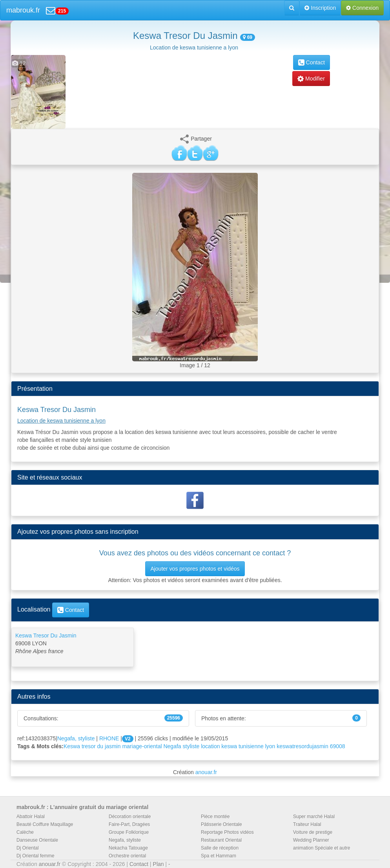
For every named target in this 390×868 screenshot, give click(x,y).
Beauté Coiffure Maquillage (45, 824)
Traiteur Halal (307, 824)
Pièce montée (215, 817)
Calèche (25, 832)
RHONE (109, 738)
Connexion (362, 8)
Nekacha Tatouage (128, 848)
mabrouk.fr (23, 10)
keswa (229, 746)
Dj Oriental (28, 848)
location (210, 746)
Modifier (311, 79)
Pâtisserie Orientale (221, 824)
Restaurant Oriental (221, 840)
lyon (270, 746)
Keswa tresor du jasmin (92, 746)
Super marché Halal (314, 817)
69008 (338, 746)
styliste (191, 746)
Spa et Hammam (219, 856)
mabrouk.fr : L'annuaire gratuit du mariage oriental (82, 807)
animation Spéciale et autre (322, 848)
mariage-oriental (142, 746)
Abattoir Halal (31, 817)
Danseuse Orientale (37, 840)
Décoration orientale (130, 817)
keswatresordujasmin (303, 746)
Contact (312, 62)
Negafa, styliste (76, 738)
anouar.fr (206, 772)
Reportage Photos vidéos (227, 832)
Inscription (320, 8)
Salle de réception (220, 848)
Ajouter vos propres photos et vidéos (195, 569)
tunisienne (251, 746)
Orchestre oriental (127, 856)
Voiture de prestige (313, 832)
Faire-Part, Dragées (129, 824)
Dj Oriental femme (36, 856)
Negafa (172, 746)
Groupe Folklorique (129, 832)
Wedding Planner (311, 840)
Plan (159, 864)
